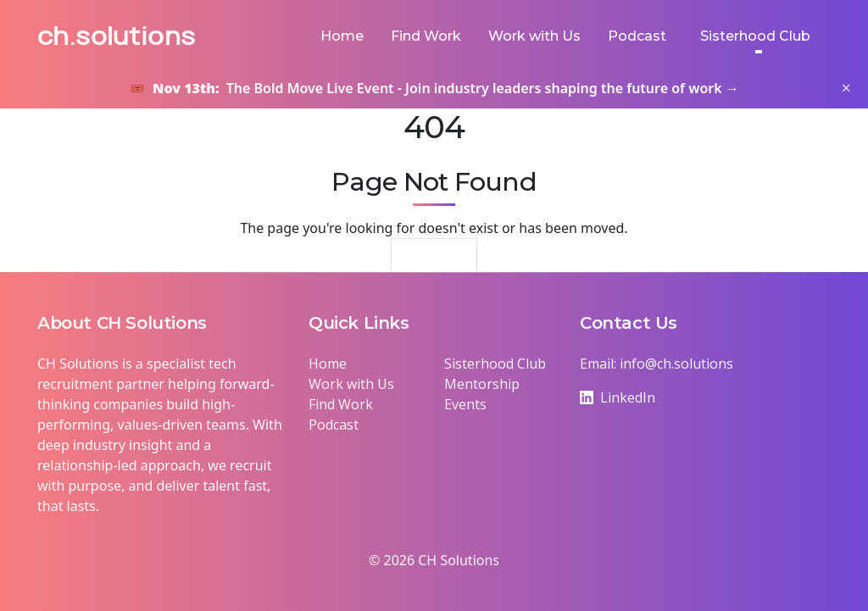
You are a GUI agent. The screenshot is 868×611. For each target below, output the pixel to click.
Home (342, 36)
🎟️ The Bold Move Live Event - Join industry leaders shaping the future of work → (434, 88)
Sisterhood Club (495, 364)
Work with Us (534, 36)
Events (465, 404)
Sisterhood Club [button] (755, 36)
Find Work (426, 36)
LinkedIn (618, 397)
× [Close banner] (846, 88)
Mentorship (482, 384)
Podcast (637, 36)
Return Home (434, 262)
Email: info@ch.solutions (657, 364)
